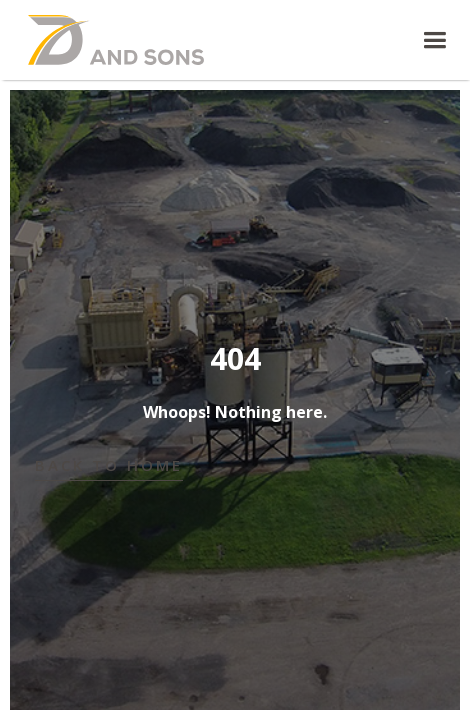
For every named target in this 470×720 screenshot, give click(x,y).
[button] (349, 40)
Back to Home (109, 465)
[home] (123, 39)
